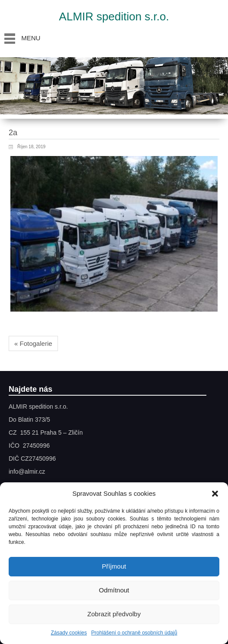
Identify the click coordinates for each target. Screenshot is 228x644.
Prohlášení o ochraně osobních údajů (134, 633)
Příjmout (114, 566)
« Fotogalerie (33, 343)
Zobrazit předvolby (114, 614)
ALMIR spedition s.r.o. (114, 16)
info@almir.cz (27, 472)
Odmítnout (114, 590)
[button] (215, 494)
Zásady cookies (69, 633)
